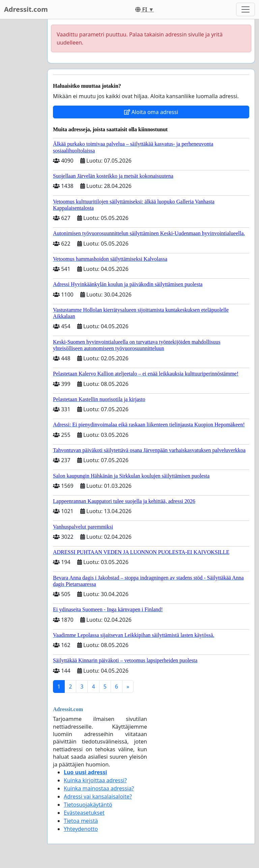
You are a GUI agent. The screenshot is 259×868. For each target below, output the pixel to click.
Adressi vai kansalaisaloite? (98, 796)
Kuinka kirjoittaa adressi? (95, 780)
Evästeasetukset (84, 813)
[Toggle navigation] (246, 9)
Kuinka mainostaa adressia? (99, 788)
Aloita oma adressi (151, 112)
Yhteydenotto (81, 829)
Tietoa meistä (81, 821)
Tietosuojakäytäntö (88, 805)
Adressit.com (26, 9)
